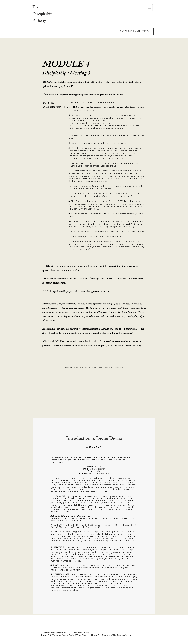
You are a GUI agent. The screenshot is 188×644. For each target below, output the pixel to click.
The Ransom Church (122, 636)
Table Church (82, 636)
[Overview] (94, 610)
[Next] (151, 516)
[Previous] (37, 516)
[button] (149, 8)
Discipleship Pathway (42, 18)
